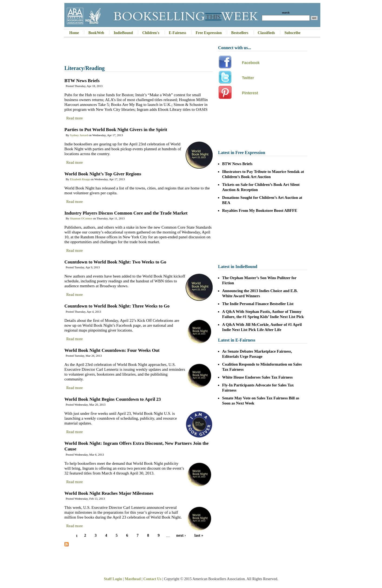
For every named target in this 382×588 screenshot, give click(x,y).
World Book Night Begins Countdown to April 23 (113, 399)
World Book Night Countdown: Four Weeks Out (112, 350)
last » (199, 536)
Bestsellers (240, 33)
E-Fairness (178, 33)
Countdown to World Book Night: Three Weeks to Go (117, 306)
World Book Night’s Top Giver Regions (103, 174)
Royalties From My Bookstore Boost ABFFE (260, 211)
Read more (75, 118)
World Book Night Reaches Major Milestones (109, 493)
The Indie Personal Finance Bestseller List (258, 304)
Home (74, 33)
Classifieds (266, 33)
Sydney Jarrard (79, 135)
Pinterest (250, 93)
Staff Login (113, 579)
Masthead (133, 579)
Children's (151, 33)
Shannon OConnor (81, 218)
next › (181, 536)
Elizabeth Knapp (80, 179)
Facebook (251, 63)
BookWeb (96, 33)
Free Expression (209, 33)
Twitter (248, 78)
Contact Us (152, 579)
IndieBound (123, 33)
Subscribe (292, 33)
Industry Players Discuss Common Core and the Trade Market (126, 213)
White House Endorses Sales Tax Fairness (257, 377)
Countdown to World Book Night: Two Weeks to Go (115, 262)
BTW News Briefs (82, 81)
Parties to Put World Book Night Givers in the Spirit (116, 130)
